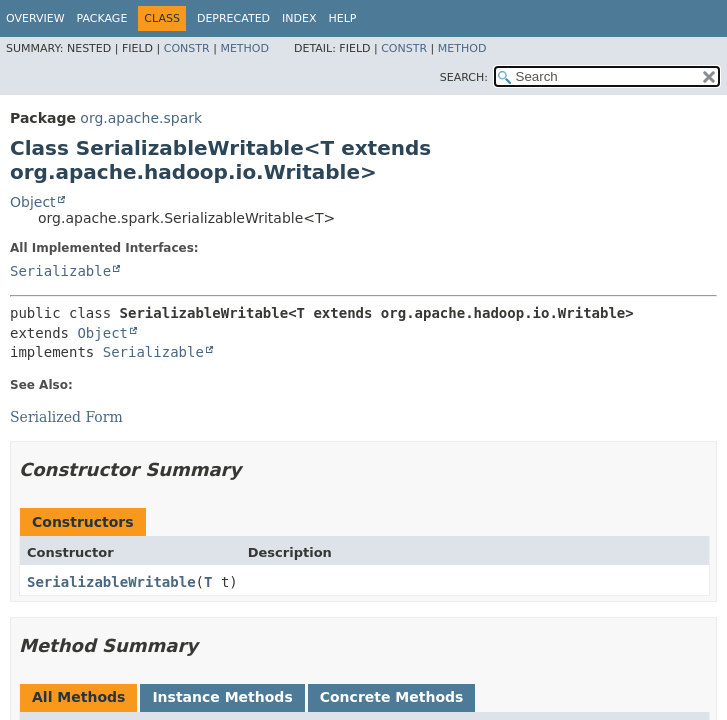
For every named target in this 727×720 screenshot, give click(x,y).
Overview (35, 18)
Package (102, 18)
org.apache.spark (141, 118)
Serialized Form (66, 417)
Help (343, 18)
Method (244, 48)
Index (299, 18)
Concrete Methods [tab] (392, 697)
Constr (187, 48)
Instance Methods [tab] (222, 697)
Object (33, 202)
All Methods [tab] (78, 697)
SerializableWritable (111, 582)
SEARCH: (464, 77)
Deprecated (233, 18)
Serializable (60, 271)
